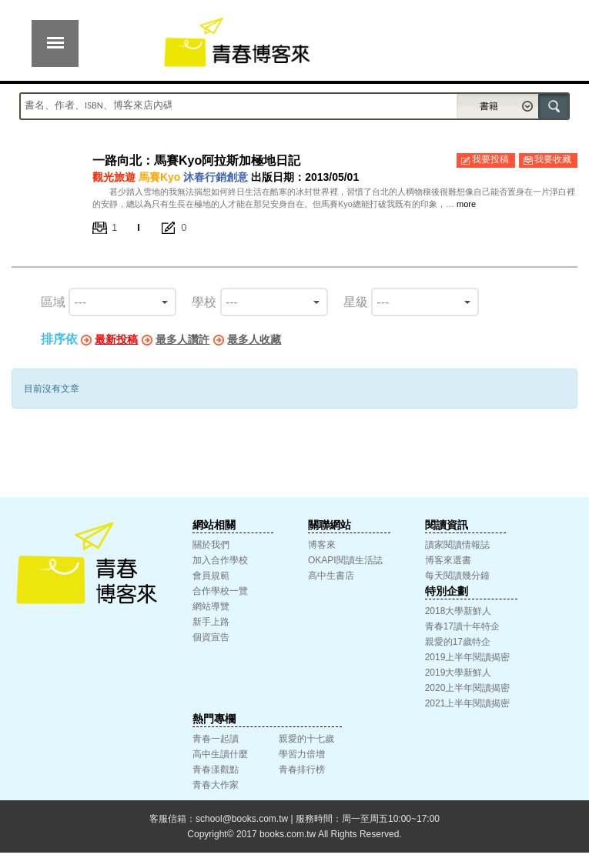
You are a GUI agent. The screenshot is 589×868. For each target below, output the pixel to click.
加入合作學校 (220, 560)
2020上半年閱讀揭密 (468, 688)
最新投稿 (116, 339)
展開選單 (55, 43)
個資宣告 (211, 637)
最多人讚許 (182, 339)
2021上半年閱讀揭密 (468, 703)
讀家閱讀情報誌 (457, 545)
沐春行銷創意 (216, 177)
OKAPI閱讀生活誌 (345, 560)
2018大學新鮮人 (458, 611)
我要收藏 (553, 159)
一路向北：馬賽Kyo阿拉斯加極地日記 (196, 160)
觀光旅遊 (114, 177)
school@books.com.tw (242, 819)
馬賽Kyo (159, 177)
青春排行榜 (302, 770)
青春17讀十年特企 (462, 626)
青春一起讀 (216, 739)
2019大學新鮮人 (458, 673)
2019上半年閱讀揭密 (468, 657)
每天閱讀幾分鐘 (457, 576)
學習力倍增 (302, 754)
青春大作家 (216, 785)
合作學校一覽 (220, 591)
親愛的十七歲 (306, 739)
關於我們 (211, 545)
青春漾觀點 (216, 770)
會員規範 (211, 576)
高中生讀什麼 (220, 754)
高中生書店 (331, 576)
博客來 (322, 545)
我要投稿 (490, 159)
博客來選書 (448, 560)
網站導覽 (211, 606)
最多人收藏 (254, 339)
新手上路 (211, 622)
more (466, 204)
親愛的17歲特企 (458, 642)
